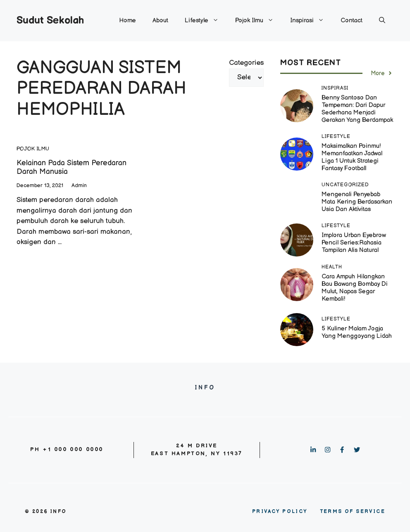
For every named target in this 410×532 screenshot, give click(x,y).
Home (128, 20)
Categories (246, 63)
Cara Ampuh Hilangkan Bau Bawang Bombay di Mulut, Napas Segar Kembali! (355, 288)
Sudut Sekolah (50, 20)
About (160, 20)
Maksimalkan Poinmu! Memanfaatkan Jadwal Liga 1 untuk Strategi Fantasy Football (352, 157)
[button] (382, 21)
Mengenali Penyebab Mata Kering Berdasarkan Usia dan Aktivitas (357, 202)
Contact (352, 20)
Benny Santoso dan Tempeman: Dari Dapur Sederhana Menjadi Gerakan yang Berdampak (357, 109)
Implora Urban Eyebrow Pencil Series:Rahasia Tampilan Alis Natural (354, 243)
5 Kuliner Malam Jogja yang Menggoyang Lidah (357, 332)
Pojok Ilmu (259, 21)
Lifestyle (206, 21)
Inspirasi (311, 21)
